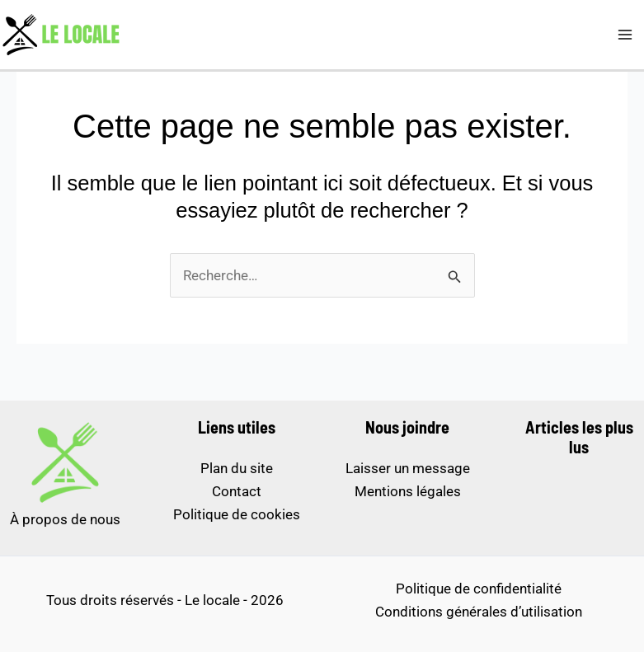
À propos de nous (65, 519)
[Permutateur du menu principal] (626, 35)
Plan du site (237, 468)
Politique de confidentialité (479, 589)
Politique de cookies (237, 514)
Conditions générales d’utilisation (479, 612)
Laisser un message (408, 468)
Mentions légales (408, 491)
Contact (237, 491)
